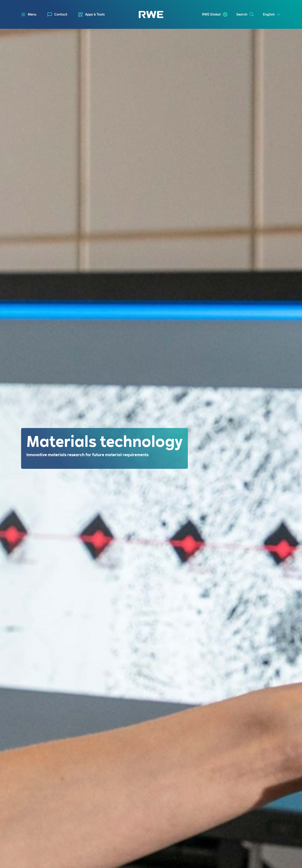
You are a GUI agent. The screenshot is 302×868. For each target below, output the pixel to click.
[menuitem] (57, 15)
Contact (61, 14)
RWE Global (211, 14)
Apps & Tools (95, 14)
